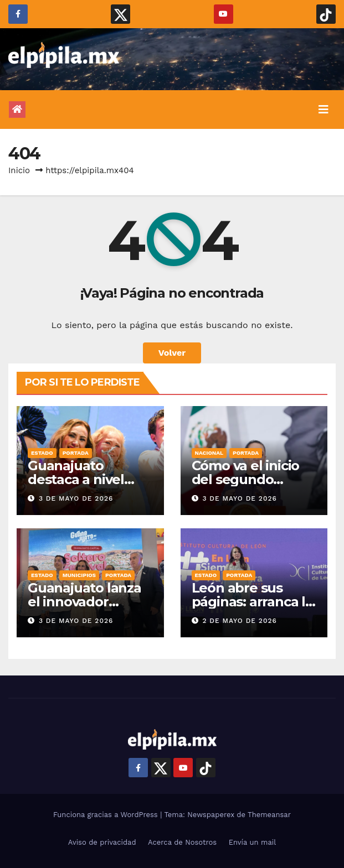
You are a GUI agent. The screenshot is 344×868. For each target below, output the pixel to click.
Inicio (19, 170)
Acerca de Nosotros (182, 842)
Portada (76, 453)
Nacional (209, 453)
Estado (42, 453)
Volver (172, 353)
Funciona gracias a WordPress (107, 815)
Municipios (79, 575)
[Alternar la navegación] (324, 110)
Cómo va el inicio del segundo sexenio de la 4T (246, 479)
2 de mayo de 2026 (239, 621)
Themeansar (269, 815)
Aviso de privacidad (102, 842)
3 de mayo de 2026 (76, 498)
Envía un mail (253, 842)
